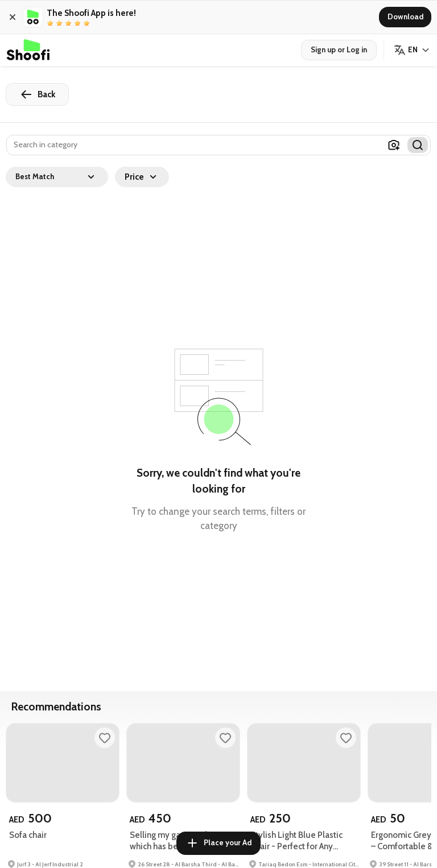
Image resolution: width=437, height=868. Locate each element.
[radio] (50, 23)
